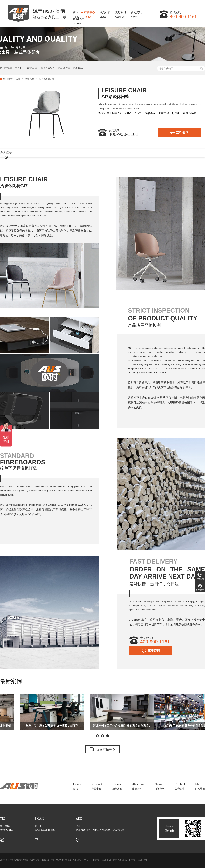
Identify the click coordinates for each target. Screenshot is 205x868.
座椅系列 (30, 79)
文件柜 (19, 68)
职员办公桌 (31, 68)
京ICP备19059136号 (61, 860)
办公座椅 (78, 68)
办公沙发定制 (48, 68)
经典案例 (105, 14)
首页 (76, 14)
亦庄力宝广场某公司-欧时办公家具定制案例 (102, 726)
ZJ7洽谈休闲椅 (47, 79)
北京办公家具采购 (102, 860)
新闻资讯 (136, 14)
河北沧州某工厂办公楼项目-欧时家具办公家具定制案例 (173, 727)
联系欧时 (78, 20)
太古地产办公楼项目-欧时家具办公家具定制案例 (32, 726)
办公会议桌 (64, 68)
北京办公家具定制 (138, 860)
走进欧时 (121, 14)
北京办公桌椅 (120, 860)
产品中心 (89, 14)
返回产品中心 (106, 749)
